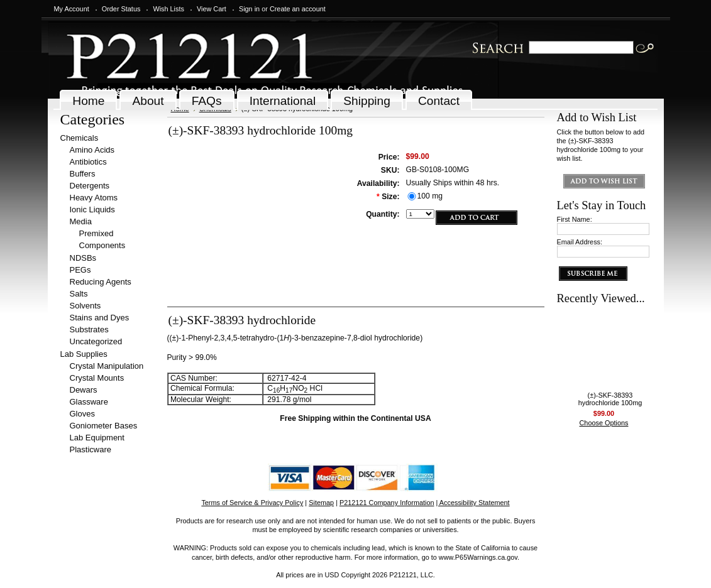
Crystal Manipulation (107, 366)
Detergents (90, 186)
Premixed (96, 233)
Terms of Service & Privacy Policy (252, 503)
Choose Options (604, 423)
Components (102, 245)
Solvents (85, 306)
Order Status (121, 9)
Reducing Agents (101, 282)
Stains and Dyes (100, 318)
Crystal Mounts (97, 378)
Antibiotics (88, 162)
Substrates (89, 329)
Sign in (249, 9)
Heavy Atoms (94, 198)
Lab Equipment (97, 438)
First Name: (575, 219)
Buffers (83, 174)
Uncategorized (96, 341)
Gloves (82, 414)
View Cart (212, 9)
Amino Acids (92, 150)
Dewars (84, 390)
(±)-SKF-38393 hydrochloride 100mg (610, 399)
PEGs (80, 270)
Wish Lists (168, 9)
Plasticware (91, 449)
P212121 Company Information (387, 503)
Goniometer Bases (104, 426)
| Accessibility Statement (473, 503)
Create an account (298, 9)
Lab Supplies (84, 354)
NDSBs (83, 258)
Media (81, 221)
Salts (79, 294)
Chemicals (80, 138)
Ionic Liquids (92, 210)
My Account (72, 9)
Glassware (89, 402)
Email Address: (580, 242)
